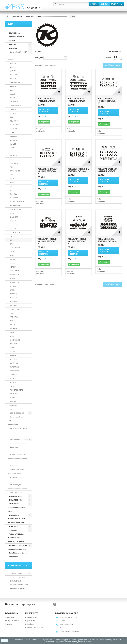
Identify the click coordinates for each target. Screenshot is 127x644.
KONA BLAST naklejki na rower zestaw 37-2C (47, 241)
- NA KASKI (12, 44)
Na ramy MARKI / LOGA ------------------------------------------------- (17, 56)
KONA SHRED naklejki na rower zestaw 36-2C (107, 101)
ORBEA (12, 290)
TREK (12, 386)
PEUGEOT (13, 305)
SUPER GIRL (14, 363)
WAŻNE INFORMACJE (17, 566)
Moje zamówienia (31, 617)
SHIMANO (13, 348)
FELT (11, 152)
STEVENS (13, 382)
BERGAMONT (15, 83)
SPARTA (12, 355)
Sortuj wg (39, 58)
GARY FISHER (15, 171)
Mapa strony (9, 624)
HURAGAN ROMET (17, 202)
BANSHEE (13, 75)
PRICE (12, 313)
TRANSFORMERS (16, 390)
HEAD (12, 190)
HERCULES (14, 198)
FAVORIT (13, 148)
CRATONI (13, 129)
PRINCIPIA (13, 317)
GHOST (12, 179)
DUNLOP (13, 144)
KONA (12, 240)
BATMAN (13, 71)
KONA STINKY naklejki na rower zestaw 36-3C (48, 171)
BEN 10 (12, 98)
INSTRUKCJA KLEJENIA (19, 585)
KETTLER (13, 225)
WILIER (12, 409)
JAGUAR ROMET (16, 209)
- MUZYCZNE (13, 530)
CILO (11, 117)
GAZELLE (13, 175)
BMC (11, 90)
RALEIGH (13, 329)
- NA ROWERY (13, 48)
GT (11, 186)
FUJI (11, 167)
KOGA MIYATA (15, 232)
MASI (11, 255)
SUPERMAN (14, 367)
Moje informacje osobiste (34, 628)
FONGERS (13, 163)
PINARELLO (14, 309)
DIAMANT (13, 136)
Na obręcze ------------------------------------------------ (17, 449)
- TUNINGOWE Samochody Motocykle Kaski (16, 508)
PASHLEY (13, 298)
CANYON (13, 109)
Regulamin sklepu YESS (18, 588)
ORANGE (13, 294)
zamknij (5, 641)
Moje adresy (30, 624)
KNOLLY (13, 229)
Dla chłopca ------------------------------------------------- (18, 479)
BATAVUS (13, 79)
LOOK (12, 252)
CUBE (12, 132)
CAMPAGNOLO (15, 102)
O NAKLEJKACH (16, 581)
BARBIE (12, 67)
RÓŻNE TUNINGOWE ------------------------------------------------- (18, 458)
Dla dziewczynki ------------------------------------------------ (17, 487)
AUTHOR (13, 63)
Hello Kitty (13, 194)
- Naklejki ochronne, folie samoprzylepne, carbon (17, 547)
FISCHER (13, 156)
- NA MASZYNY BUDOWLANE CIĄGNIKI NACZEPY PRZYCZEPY (17, 519)
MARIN (12, 259)
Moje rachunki (30, 621)
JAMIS (12, 213)
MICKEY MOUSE (16, 271)
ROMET (12, 336)
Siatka (115, 58)
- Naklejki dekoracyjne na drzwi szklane (17, 555)
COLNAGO (13, 121)
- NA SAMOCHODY (15, 500)
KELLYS (12, 221)
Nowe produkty (10, 617)
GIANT (12, 182)
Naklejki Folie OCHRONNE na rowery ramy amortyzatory (16, 470)
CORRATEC (14, 125)
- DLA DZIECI (13, 526)
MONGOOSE (14, 282)
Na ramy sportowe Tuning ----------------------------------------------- (17, 421)
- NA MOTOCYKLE (15, 496)
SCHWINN (13, 344)
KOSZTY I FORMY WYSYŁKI (20, 574)
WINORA (13, 402)
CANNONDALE (15, 106)
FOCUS (12, 159)
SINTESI (13, 378)
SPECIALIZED (15, 359)
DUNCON (13, 140)
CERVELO (13, 113)
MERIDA (13, 267)
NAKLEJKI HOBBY (16, 492)
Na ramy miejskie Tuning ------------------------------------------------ (17, 432)
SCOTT (12, 352)
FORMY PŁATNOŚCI (17, 577)
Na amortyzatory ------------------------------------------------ (18, 441)
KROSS (12, 236)
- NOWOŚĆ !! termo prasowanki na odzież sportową (16, 37)
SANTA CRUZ (14, 340)
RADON (12, 325)
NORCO (12, 286)
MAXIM (12, 263)
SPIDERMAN (14, 371)
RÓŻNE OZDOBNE (16, 413)
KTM (11, 244)
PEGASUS (13, 302)
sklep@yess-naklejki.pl (72, 631)
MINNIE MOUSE (15, 275)
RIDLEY (12, 332)
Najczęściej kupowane (13, 621)
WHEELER (13, 405)
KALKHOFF (14, 217)
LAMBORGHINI (15, 248)
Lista (120, 58)
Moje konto (32, 613)
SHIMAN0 (13, 375)
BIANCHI (13, 86)
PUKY (12, 321)
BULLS (12, 94)
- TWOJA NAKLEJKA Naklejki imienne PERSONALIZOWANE (16, 538)
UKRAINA (13, 394)
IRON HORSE (15, 206)
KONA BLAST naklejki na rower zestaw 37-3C (77, 241)
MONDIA (13, 279)
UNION (12, 398)
